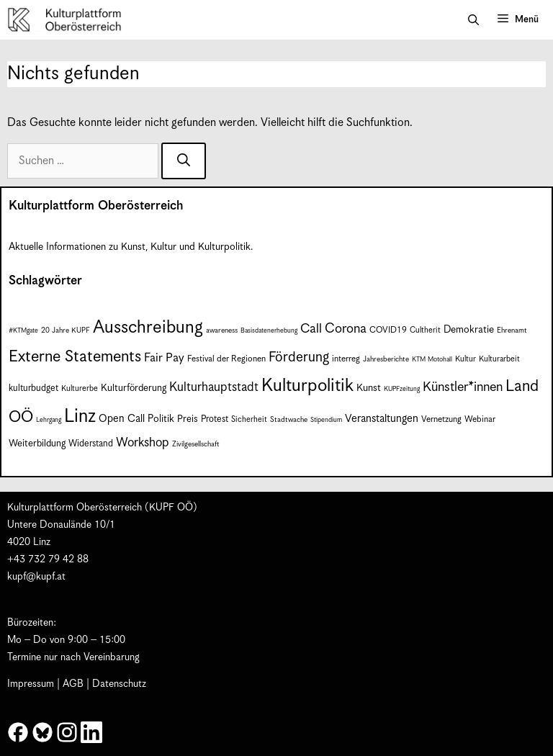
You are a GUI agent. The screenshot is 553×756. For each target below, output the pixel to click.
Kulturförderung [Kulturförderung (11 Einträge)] (134, 388)
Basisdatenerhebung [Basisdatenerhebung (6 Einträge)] (269, 331)
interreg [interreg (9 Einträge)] (346, 359)
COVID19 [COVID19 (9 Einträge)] (388, 330)
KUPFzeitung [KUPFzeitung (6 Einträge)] (402, 389)
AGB (73, 684)
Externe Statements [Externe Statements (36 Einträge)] (75, 357)
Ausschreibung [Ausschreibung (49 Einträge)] (148, 328)
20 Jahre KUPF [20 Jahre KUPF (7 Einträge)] (66, 330)
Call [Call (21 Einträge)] (311, 329)
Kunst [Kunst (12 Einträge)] (369, 388)
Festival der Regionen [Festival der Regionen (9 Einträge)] (226, 359)
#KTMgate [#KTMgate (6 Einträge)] (23, 331)
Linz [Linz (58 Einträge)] (80, 417)
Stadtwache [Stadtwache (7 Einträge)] (289, 420)
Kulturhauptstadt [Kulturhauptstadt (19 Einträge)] (214, 387)
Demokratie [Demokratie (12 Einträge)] (469, 330)
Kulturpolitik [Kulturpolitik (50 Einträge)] (307, 386)
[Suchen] (184, 161)
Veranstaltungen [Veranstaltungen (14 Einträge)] (382, 419)
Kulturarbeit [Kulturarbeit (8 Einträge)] (499, 359)
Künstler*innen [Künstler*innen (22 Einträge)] (463, 387)
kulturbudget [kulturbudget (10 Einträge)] (33, 388)
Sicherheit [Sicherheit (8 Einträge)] (249, 419)
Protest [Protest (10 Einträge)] (215, 419)
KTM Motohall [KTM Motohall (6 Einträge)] (432, 360)
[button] (473, 20)
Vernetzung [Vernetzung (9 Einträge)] (441, 419)
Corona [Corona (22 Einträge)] (346, 329)
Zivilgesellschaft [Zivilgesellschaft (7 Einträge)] (196, 444)
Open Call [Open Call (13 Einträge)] (122, 419)
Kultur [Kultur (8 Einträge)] (466, 359)
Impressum (31, 684)
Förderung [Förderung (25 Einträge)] (299, 357)
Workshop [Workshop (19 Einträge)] (143, 443)
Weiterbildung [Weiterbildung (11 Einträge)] (37, 444)
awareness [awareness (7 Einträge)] (222, 330)
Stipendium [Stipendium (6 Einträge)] (326, 420)
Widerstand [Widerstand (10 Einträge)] (91, 444)
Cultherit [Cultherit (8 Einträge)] (425, 330)
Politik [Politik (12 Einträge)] (161, 419)
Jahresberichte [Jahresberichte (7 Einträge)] (386, 359)
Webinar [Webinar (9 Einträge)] (480, 419)
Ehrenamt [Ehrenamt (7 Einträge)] (512, 330)
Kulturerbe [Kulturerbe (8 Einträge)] (80, 388)
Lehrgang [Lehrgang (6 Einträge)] (49, 420)
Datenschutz (119, 684)
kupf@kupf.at (36, 577)
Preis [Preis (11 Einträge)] (188, 419)
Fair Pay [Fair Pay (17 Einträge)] (164, 358)
